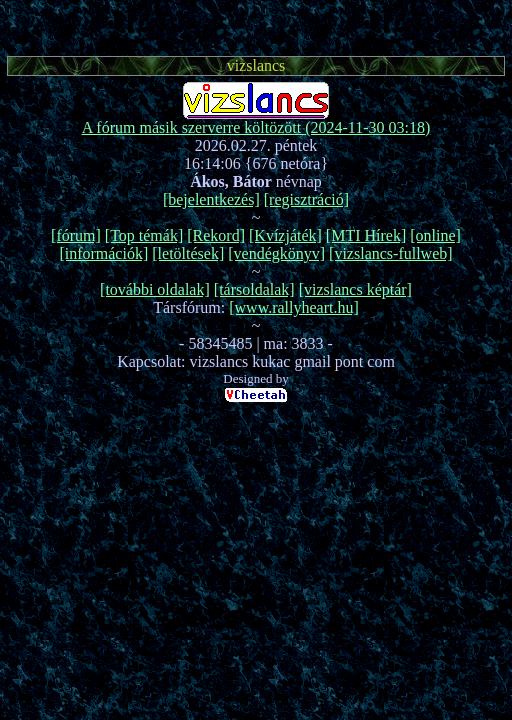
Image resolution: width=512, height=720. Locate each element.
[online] (435, 235)
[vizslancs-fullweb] (391, 253)
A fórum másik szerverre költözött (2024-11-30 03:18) (256, 127)
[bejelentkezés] (211, 199)
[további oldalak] (155, 289)
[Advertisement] (256, 25)
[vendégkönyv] (276, 253)
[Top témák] (144, 235)
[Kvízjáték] (285, 235)
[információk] (103, 253)
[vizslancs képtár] (355, 289)
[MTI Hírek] (366, 235)
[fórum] (76, 235)
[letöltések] (188, 253)
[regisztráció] (306, 199)
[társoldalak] (254, 289)
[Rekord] (216, 235)
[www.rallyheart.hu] (294, 307)
